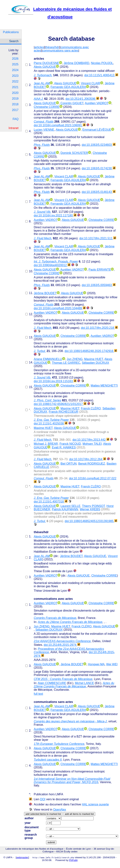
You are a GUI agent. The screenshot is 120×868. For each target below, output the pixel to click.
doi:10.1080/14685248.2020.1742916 (91, 351)
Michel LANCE (84, 683)
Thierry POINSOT (93, 506)
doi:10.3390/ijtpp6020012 (52, 265)
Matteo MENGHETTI (104, 386)
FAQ (16, 119)
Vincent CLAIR (91, 83)
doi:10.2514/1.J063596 (82, 99)
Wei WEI (112, 664)
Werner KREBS (90, 509)
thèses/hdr (52, 47)
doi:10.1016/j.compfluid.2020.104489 (60, 308)
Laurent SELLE (71, 506)
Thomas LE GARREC (66, 363)
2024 (15, 70)
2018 (15, 104)
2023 (15, 76)
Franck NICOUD (70, 444)
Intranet (13, 128)
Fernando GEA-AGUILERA (68, 87)
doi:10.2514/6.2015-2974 (62, 645)
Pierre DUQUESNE (46, 63)
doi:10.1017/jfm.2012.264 (88, 459)
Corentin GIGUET (72, 103)
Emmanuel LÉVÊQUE (97, 130)
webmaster (22, 857)
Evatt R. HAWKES (64, 447)
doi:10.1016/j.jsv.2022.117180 (55, 215)
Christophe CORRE (47, 107)
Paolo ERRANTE (100, 270)
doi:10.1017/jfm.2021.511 (98, 238)
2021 (15, 87)
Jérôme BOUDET (45, 293)
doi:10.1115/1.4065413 (101, 75)
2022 (15, 81)
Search (14, 41)
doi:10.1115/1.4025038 (51, 424)
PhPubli (73, 860)
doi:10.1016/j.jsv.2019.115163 (55, 381)
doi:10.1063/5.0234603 (99, 145)
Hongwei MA (96, 664)
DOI (43, 799)
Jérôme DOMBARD (77, 63)
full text (38, 694)
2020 (15, 93)
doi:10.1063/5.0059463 (99, 285)
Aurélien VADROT (97, 103)
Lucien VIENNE (44, 130)
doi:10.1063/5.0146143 (99, 192)
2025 (15, 64)
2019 (15, 99)
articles (39, 47)
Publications (11, 32)
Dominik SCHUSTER (74, 153)
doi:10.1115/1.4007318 (51, 502)
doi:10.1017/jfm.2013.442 (91, 440)
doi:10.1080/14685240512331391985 (91, 521)
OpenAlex (60, 810)
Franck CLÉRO (91, 408)
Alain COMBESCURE (52, 683)
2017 (15, 110)
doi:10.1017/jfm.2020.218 (99, 328)
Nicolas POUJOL (102, 63)
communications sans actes (60, 51)
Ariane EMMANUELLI (48, 359)
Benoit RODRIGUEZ (92, 464)
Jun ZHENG (75, 359)
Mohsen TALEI (92, 444)
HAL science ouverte (95, 804)
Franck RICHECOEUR (64, 412)
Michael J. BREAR (46, 444)
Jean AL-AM (42, 83)
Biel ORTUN (69, 464)
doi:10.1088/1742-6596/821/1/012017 (60, 404)
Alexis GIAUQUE (45, 67)
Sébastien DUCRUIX (96, 363)
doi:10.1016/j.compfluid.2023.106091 (60, 125)
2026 (15, 59)
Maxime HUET (94, 359)
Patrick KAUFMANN (65, 509)
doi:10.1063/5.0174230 (99, 168)
